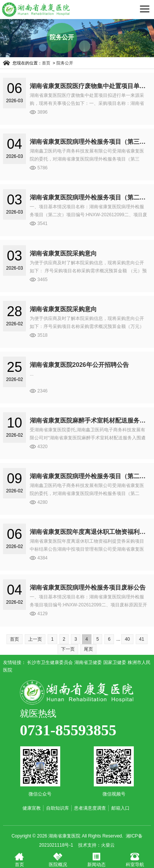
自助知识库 (58, 808)
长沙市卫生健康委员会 (50, 662)
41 (142, 639)
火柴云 (108, 845)
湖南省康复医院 (77, 692)
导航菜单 (144, 9)
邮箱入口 (120, 808)
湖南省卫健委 (88, 662)
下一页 (68, 649)
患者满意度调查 (90, 808)
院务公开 (67, 63)
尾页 (88, 649)
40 (127, 639)
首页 (48, 63)
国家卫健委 (115, 662)
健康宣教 (32, 808)
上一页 (35, 639)
